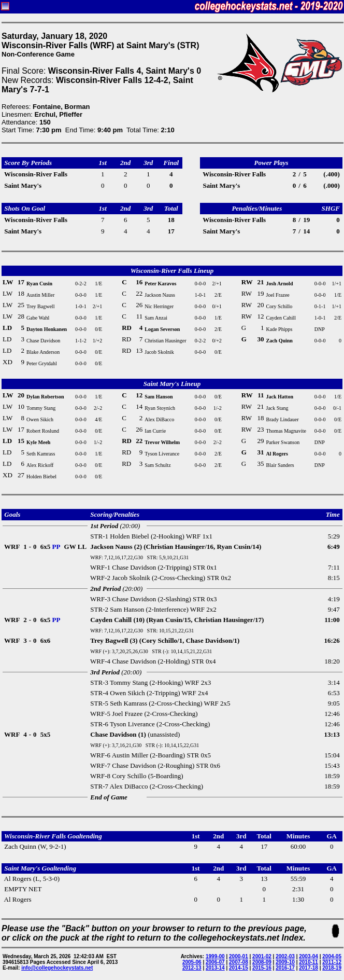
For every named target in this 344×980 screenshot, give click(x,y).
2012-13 (192, 968)
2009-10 (285, 962)
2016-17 (285, 968)
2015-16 (262, 968)
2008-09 (262, 962)
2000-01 (239, 956)
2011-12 (332, 962)
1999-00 (215, 956)
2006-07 (215, 962)
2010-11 (309, 962)
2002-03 (285, 956)
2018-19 (332, 968)
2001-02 (262, 956)
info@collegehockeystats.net (57, 968)
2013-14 (215, 968)
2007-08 (239, 962)
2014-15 (239, 968)
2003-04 (309, 956)
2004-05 (332, 956)
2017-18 (309, 968)
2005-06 (192, 962)
